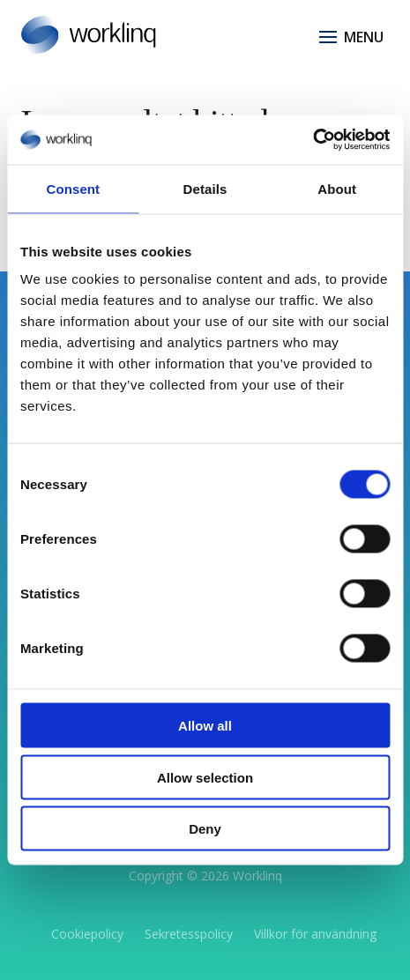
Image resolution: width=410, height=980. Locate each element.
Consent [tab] (73, 188)
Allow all (205, 726)
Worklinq (257, 876)
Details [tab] (205, 188)
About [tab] (337, 188)
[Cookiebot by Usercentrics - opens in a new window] (313, 140)
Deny (205, 829)
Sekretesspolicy (189, 934)
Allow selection (205, 777)
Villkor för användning (315, 934)
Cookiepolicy (87, 934)
